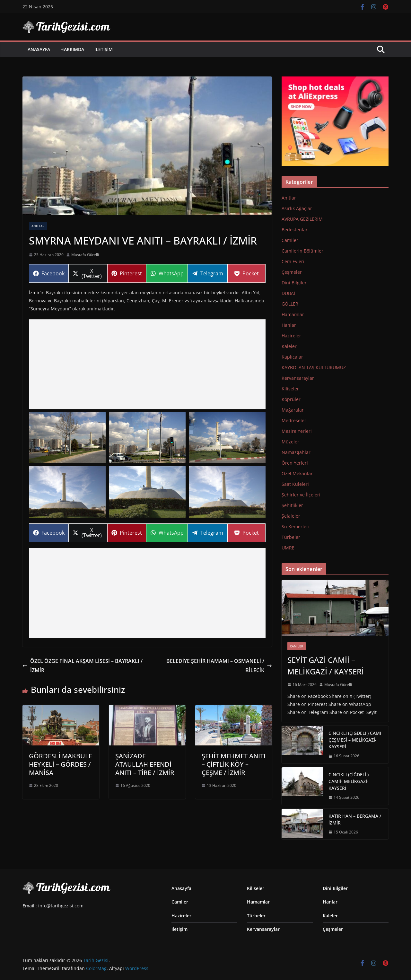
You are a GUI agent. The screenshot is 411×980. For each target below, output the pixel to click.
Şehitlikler (292, 505)
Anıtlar (38, 226)
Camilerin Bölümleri (303, 251)
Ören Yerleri (295, 463)
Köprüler (291, 399)
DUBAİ (288, 293)
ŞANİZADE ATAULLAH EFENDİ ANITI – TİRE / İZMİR (145, 764)
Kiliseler (290, 389)
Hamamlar (293, 314)
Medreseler (294, 420)
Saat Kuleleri (295, 484)
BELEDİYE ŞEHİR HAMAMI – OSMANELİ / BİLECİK (219, 666)
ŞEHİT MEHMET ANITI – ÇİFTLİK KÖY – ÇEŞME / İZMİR (234, 764)
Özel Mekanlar (297, 473)
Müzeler (290, 442)
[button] (67, 437)
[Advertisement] (147, 364)
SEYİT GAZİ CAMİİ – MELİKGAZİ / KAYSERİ (326, 666)
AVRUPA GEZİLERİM (302, 219)
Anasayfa (39, 49)
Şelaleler (291, 516)
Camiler (290, 240)
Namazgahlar (296, 452)
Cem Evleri (293, 261)
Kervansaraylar (298, 378)
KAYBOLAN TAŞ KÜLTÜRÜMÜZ (314, 367)
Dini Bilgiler (294, 283)
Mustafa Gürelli (85, 255)
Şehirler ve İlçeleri (301, 495)
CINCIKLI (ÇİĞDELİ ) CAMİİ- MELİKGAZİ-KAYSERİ (349, 781)
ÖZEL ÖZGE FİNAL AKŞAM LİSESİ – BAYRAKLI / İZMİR (83, 666)
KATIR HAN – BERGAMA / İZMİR (355, 819)
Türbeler (291, 537)
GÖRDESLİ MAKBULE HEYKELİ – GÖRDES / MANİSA (61, 764)
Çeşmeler (292, 272)
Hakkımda (72, 49)
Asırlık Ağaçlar (297, 208)
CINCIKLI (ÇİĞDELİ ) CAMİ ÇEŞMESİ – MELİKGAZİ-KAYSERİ (355, 740)
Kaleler (289, 346)
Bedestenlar (295, 230)
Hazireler (291, 336)
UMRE (288, 548)
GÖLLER (290, 304)
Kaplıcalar (292, 357)
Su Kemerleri (296, 526)
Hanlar (289, 325)
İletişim (104, 49)
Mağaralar (293, 410)
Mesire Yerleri (297, 431)
